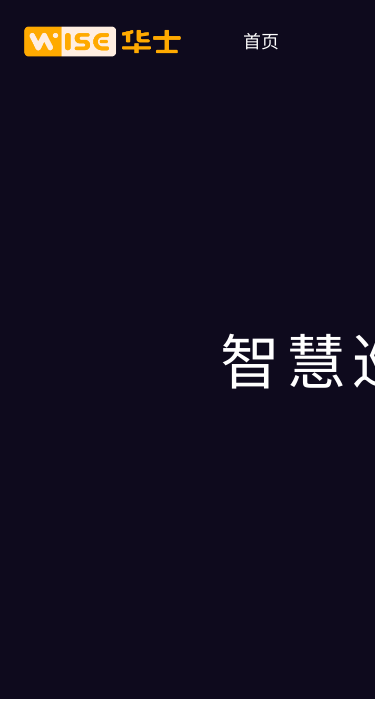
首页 (261, 40)
